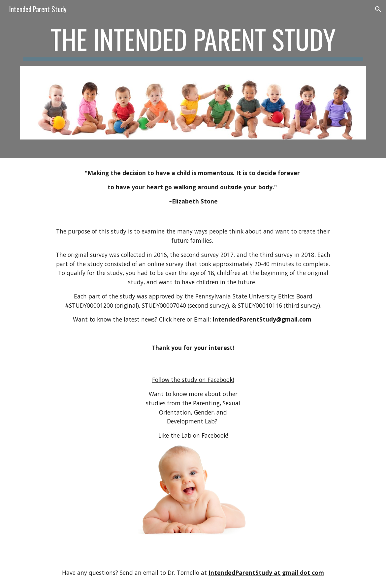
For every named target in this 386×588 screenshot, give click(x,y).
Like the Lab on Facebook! (193, 435)
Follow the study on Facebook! (193, 380)
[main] (193, 42)
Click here (172, 319)
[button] (378, 9)
